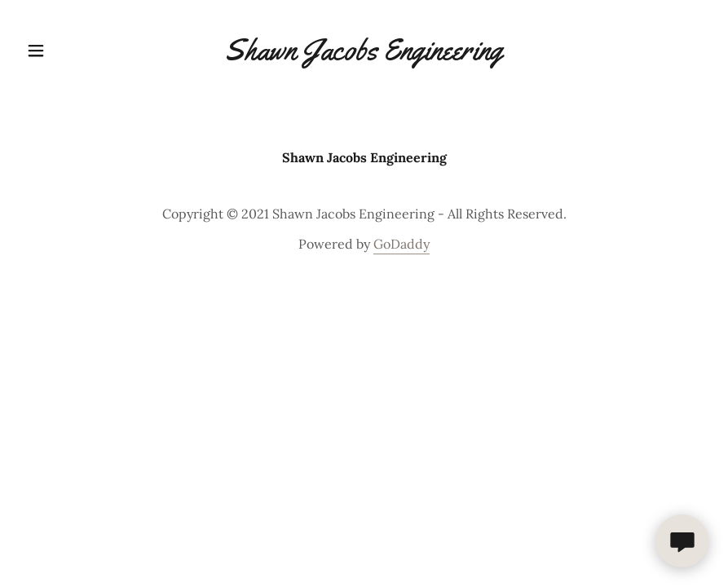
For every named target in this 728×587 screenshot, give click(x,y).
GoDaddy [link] (402, 244)
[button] (61, 51)
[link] (364, 55)
